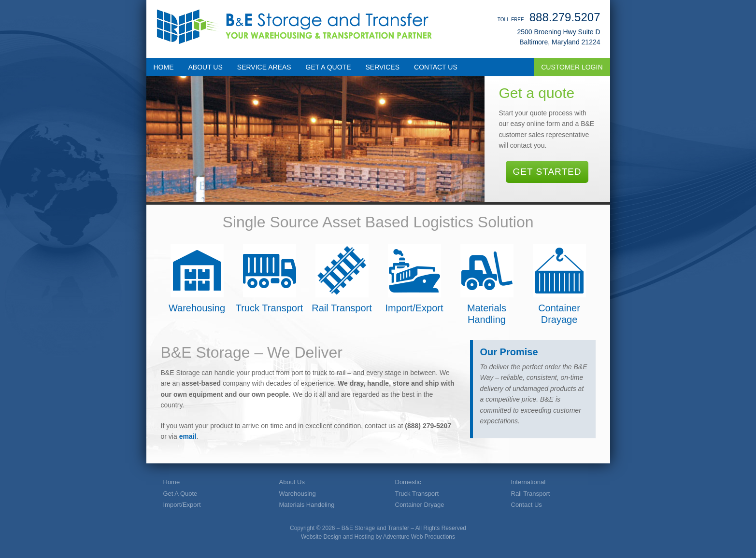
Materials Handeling (307, 505)
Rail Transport (342, 279)
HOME (164, 67)
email (188, 436)
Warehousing (197, 279)
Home (172, 482)
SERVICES (383, 67)
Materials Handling (487, 285)
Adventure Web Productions (419, 537)
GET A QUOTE (328, 67)
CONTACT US (436, 67)
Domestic (408, 482)
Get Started (547, 172)
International (528, 482)
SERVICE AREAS (264, 67)
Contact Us (527, 505)
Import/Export (414, 279)
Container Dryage (420, 505)
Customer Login (572, 67)
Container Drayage (559, 285)
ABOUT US (206, 67)
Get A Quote (180, 494)
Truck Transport (269, 279)
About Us (292, 482)
